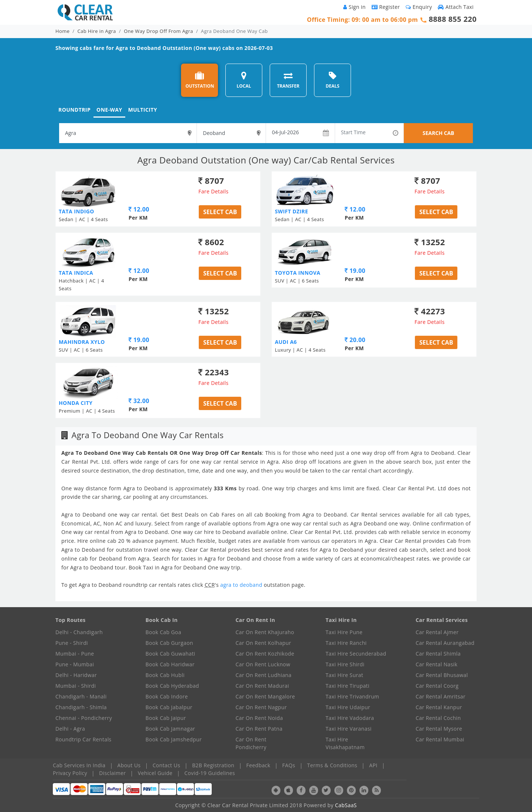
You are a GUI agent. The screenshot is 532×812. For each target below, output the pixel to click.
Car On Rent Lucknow (263, 664)
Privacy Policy (70, 773)
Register (386, 7)
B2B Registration (213, 765)
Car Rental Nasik (436, 664)
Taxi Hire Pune (344, 632)
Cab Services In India (79, 765)
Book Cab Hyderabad (172, 686)
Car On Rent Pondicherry (251, 743)
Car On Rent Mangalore (265, 696)
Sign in (354, 7)
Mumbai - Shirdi (76, 686)
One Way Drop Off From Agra (158, 31)
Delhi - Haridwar (76, 675)
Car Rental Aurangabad (445, 643)
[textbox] (128, 133)
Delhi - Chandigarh (79, 632)
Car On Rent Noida (259, 718)
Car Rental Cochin (438, 718)
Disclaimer (112, 773)
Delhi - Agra (70, 729)
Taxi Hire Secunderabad (356, 654)
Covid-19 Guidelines (210, 773)
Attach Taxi (456, 7)
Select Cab (220, 212)
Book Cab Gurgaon (169, 643)
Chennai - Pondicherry (84, 718)
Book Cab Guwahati (170, 654)
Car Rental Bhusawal (442, 675)
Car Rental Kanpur (439, 707)
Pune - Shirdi (72, 643)
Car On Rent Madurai (262, 686)
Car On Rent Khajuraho (265, 632)
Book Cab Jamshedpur (174, 739)
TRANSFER (288, 80)
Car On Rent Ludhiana (264, 675)
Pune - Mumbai (75, 664)
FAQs (289, 765)
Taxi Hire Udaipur (348, 707)
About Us (129, 765)
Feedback (258, 765)
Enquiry (419, 7)
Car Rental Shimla (438, 654)
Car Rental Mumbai (440, 739)
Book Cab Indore (167, 696)
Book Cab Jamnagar (170, 729)
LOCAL (244, 80)
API (373, 765)
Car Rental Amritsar (441, 696)
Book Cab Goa (163, 632)
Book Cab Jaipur (166, 718)
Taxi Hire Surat (344, 675)
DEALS (332, 80)
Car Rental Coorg (437, 686)
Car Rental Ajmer (437, 632)
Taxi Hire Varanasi (348, 729)
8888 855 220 (453, 19)
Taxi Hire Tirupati (347, 686)
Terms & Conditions (332, 765)
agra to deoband (242, 585)
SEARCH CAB (439, 133)
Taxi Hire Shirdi (345, 664)
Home (62, 31)
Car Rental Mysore (439, 729)
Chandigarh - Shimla (81, 707)
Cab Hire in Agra (97, 31)
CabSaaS (346, 805)
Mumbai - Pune (75, 654)
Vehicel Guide (155, 773)
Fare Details (214, 191)
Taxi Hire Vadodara (350, 718)
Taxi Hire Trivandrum (352, 696)
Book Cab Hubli (165, 675)
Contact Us (166, 765)
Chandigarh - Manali (81, 696)
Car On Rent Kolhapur (264, 643)
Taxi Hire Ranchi (346, 643)
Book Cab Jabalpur (169, 707)
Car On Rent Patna (259, 729)
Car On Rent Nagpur (261, 707)
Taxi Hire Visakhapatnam (345, 743)
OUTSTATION (200, 80)
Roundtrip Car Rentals (83, 739)
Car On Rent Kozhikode (265, 654)
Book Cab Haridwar (170, 664)
